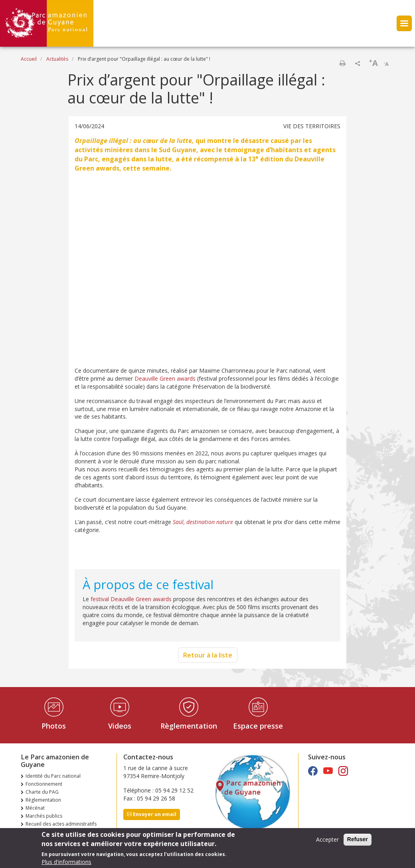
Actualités (57, 59)
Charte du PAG (42, 792)
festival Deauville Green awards (131, 599)
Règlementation (189, 726)
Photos (54, 726)
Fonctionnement (44, 784)
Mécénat (35, 808)
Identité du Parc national (53, 776)
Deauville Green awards (164, 378)
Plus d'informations (66, 862)
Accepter (327, 839)
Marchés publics (44, 816)
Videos (120, 726)
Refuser (358, 839)
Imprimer (342, 63)
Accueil (29, 59)
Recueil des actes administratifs (61, 824)
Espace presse (258, 726)
